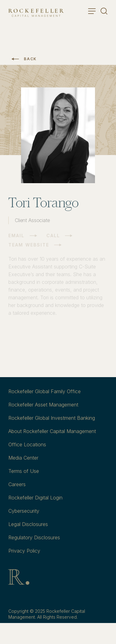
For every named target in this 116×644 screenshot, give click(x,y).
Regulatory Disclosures (34, 537)
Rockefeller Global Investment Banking (52, 418)
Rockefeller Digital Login (35, 498)
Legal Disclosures (28, 524)
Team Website (29, 245)
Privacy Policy (24, 551)
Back (30, 59)
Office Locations (27, 444)
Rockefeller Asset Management (43, 405)
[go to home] (36, 13)
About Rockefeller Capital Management (52, 431)
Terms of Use (24, 471)
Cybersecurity (24, 511)
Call (53, 236)
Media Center (23, 458)
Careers (17, 484)
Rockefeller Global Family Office (45, 391)
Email (17, 236)
